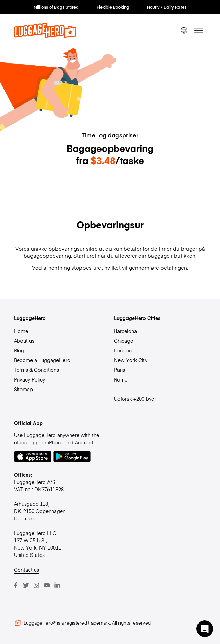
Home (21, 331)
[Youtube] (47, 585)
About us (24, 341)
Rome (121, 379)
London (123, 350)
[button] (205, 629)
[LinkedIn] (57, 585)
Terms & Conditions (36, 370)
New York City (131, 360)
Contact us (27, 570)
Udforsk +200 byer (135, 399)
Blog (19, 350)
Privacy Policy (29, 379)
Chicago (124, 341)
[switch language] (184, 30)
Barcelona (125, 331)
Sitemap (23, 389)
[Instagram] (36, 585)
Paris (120, 370)
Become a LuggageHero (42, 360)
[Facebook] (16, 585)
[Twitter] (26, 585)
